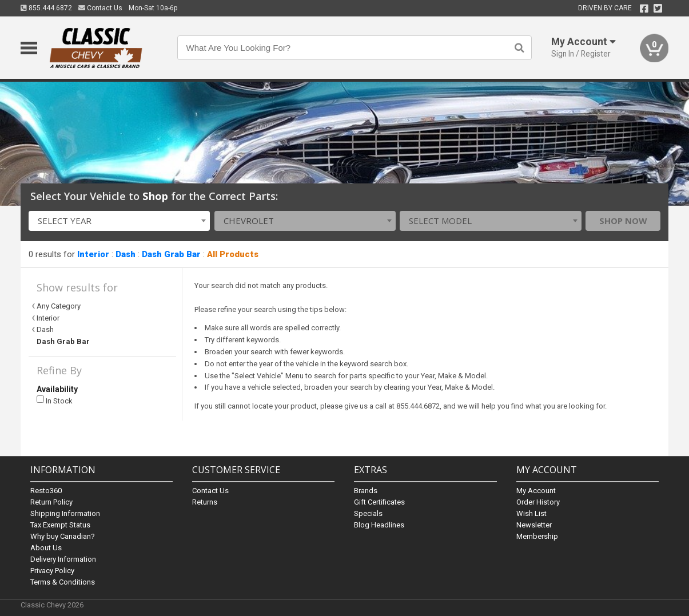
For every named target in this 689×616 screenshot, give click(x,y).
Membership (537, 536)
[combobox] (119, 221)
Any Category (59, 306)
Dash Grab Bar (171, 254)
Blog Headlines (379, 525)
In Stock (55, 400)
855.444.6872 (46, 8)
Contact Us (100, 8)
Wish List (531, 513)
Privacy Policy (52, 571)
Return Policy (51, 502)
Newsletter (534, 525)
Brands (366, 491)
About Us (46, 548)
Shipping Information (65, 513)
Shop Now (623, 221)
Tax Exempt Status (60, 525)
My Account (536, 491)
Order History (538, 502)
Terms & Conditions (63, 582)
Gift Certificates (379, 502)
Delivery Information (63, 559)
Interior (93, 254)
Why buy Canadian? (63, 536)
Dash (126, 254)
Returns (205, 502)
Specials (368, 513)
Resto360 (46, 491)
